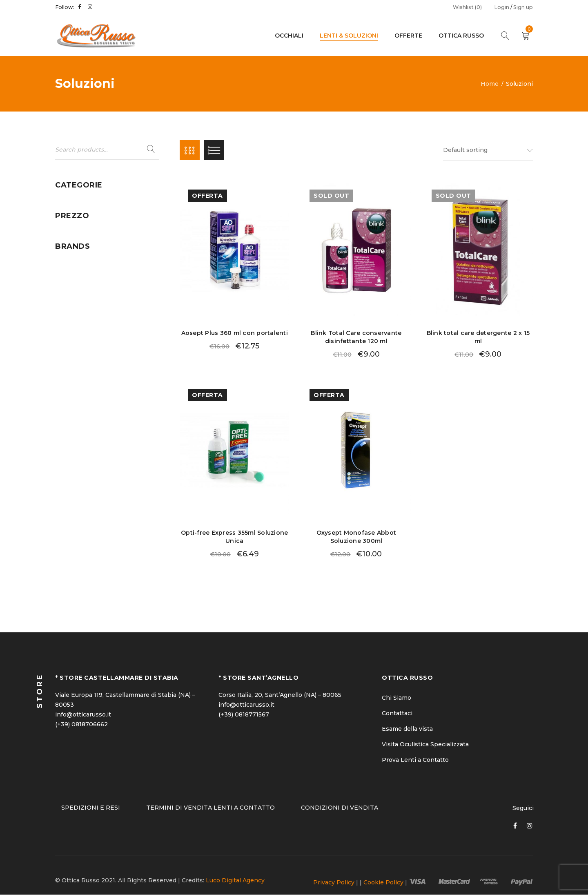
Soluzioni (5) (73, 249)
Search (151, 150)
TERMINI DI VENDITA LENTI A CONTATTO (210, 808)
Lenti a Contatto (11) (84, 218)
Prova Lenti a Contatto (415, 760)
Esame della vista (407, 729)
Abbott (66, 391)
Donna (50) (71, 203)
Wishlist (467, 7)
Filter (145, 341)
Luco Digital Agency (235, 881)
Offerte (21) (71, 234)
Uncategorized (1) (81, 265)
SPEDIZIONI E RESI (91, 808)
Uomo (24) (70, 280)
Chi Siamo (396, 698)
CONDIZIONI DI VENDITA (340, 808)
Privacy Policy (334, 883)
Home (490, 84)
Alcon (63, 406)
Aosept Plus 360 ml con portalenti (235, 334)
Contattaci (397, 714)
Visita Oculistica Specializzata (425, 745)
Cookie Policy (383, 883)
